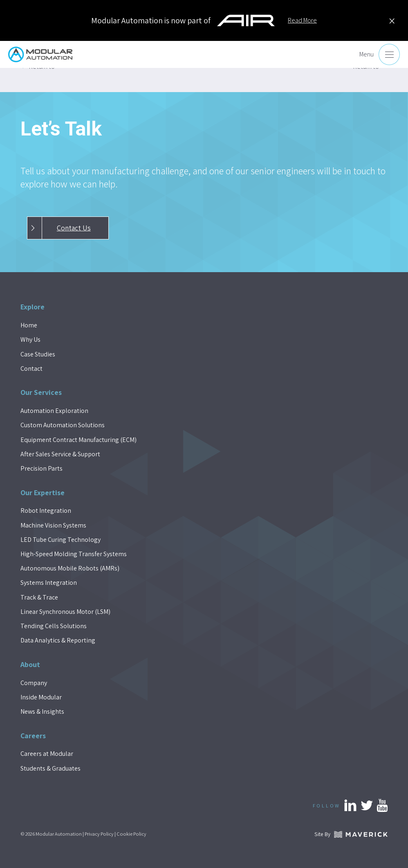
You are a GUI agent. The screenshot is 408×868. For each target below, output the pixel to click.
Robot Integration (46, 511)
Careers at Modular (47, 754)
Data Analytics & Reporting (58, 640)
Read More (302, 20)
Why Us (30, 339)
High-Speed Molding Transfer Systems (74, 554)
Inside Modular (41, 697)
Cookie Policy (131, 834)
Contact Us (59, 228)
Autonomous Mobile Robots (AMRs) (70, 568)
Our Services (41, 392)
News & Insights (42, 711)
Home (29, 325)
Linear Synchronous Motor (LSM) (65, 612)
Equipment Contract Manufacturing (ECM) (78, 440)
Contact (31, 369)
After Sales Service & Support (60, 454)
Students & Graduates (50, 768)
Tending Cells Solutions (54, 626)
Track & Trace (39, 597)
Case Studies (38, 354)
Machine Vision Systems (53, 525)
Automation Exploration (54, 411)
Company (34, 683)
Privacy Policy (99, 834)
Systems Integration (49, 583)
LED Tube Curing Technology (61, 540)
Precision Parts (41, 468)
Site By (351, 834)
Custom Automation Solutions (63, 425)
